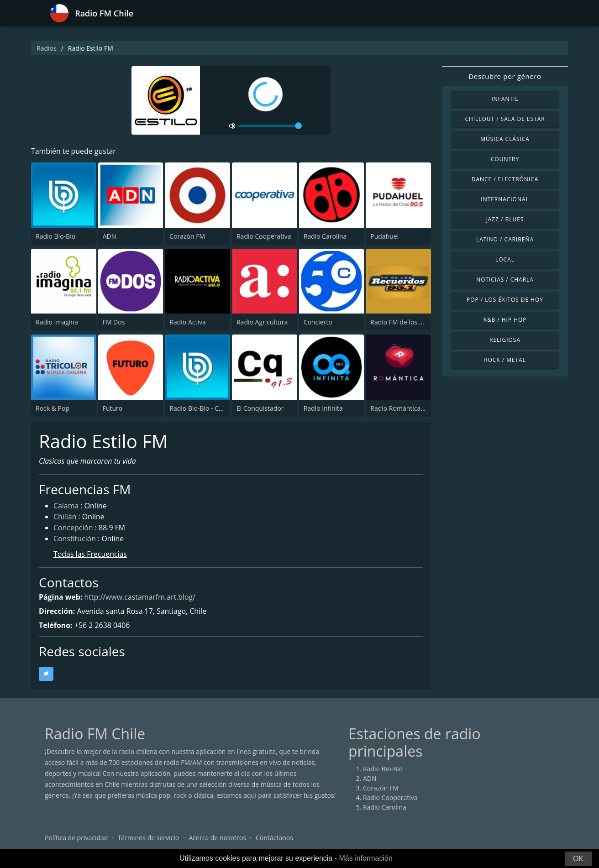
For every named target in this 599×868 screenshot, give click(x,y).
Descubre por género (505, 76)
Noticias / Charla (505, 280)
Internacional (505, 199)
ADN (110, 236)
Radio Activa (187, 322)
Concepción (73, 528)
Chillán (65, 518)
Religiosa (505, 340)
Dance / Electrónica (505, 179)
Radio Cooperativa (264, 236)
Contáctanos (274, 838)
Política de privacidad (76, 838)
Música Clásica (505, 139)
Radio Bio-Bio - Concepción (209, 408)
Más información (365, 858)
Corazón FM (187, 236)
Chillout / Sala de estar (505, 119)
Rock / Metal (505, 360)
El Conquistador (260, 408)
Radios (47, 48)
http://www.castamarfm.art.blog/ (140, 597)
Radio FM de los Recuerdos (410, 322)
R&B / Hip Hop (505, 320)
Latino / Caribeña (505, 239)
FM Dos (114, 322)
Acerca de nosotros (218, 838)
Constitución (75, 539)
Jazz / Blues (505, 219)
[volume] (270, 126)
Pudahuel (384, 236)
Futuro (113, 408)
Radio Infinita (323, 408)
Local (505, 259)
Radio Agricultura (262, 322)
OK (578, 859)
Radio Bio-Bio (55, 236)
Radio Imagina (57, 322)
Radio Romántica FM (401, 408)
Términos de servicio (149, 838)
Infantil (505, 99)
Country (505, 159)
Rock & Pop (53, 408)
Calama (66, 507)
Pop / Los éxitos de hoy (505, 300)
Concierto (318, 322)
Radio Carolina (325, 236)
